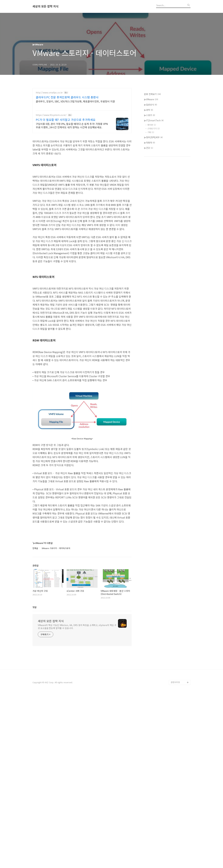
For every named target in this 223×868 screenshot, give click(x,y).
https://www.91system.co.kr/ (51, 115)
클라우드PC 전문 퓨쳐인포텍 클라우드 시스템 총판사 (67, 97)
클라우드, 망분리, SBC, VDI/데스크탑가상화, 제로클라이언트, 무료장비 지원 (75, 101)
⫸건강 (149, 241)
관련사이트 (175, 856)
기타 (151, 225)
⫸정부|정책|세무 (153, 230)
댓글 (35, 781)
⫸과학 (149, 203)
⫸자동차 (150, 235)
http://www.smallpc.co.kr (49, 93)
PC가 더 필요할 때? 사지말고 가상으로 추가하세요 (66, 120)
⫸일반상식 (151, 198)
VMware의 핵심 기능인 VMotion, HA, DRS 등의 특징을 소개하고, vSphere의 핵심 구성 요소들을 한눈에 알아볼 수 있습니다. (77, 800)
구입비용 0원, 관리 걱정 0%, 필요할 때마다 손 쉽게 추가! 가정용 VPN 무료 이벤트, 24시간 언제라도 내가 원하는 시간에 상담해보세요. (72, 125)
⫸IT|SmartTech (154, 213)
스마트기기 (154, 221)
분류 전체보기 (152, 187)
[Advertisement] (82, 158)
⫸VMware (151, 192)
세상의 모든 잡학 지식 (46, 6)
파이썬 (152, 218)
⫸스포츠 (150, 208)
